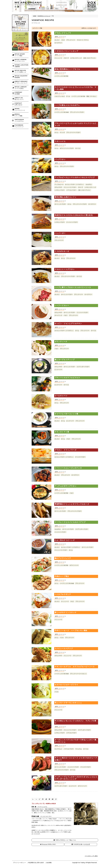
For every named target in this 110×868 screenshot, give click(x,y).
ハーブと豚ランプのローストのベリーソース (73, 287)
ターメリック (58, 315)
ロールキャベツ (61, 396)
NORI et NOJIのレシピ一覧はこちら (66, 840)
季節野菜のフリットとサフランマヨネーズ (72, 504)
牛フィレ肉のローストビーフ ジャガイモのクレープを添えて (76, 759)
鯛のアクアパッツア (63, 558)
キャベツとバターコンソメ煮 (66, 414)
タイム (56, 132)
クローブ (66, 58)
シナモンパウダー (60, 190)
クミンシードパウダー (70, 187)
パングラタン (60, 159)
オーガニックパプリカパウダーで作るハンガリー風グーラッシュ (76, 741)
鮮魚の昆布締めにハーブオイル (67, 69)
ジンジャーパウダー (72, 222)
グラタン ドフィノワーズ (66, 450)
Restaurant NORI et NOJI (49, 844)
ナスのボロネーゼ (62, 251)
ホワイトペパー (74, 565)
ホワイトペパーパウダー (67, 148)
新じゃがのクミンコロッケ (66, 612)
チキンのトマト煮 (62, 432)
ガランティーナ (61, 342)
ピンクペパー (58, 370)
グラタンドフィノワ (63, 33)
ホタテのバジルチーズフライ (66, 685)
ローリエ (78, 148)
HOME (35, 16)
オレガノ (57, 40)
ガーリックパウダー (60, 204)
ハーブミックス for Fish (61, 76)
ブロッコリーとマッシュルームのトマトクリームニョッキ (76, 124)
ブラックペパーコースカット (78, 674)
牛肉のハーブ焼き (62, 576)
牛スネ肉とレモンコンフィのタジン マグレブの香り (76, 722)
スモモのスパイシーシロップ (66, 51)
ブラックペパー (71, 40)
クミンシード (58, 58)
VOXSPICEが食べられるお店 (82, 844)
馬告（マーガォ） (92, 96)
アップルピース (59, 184)
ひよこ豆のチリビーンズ (65, 540)
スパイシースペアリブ (64, 649)
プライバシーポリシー (19, 863)
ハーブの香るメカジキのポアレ (67, 105)
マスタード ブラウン (83, 40)
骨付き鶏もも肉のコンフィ (66, 197)
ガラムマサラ (58, 187)
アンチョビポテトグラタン (66, 486)
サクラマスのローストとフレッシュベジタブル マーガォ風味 (76, 88)
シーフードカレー (62, 305)
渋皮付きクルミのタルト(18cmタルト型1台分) (74, 215)
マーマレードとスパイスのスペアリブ (70, 522)
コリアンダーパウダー (83, 367)
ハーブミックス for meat (62, 112)
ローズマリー (58, 43)
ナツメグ (62, 132)
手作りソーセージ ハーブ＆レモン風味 (71, 630)
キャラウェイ (58, 749)
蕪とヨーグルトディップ (65, 360)
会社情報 (49, 863)
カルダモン (89, 184)
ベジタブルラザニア (63, 594)
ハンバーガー (60, 233)
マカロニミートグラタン (65, 269)
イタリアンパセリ (60, 96)
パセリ (63, 40)
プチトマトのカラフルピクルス (67, 378)
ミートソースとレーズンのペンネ (68, 468)
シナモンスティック (76, 58)
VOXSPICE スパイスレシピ (44, 16)
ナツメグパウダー (80, 457)
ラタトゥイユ (60, 141)
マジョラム (79, 749)
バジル (62, 638)
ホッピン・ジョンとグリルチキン (68, 323)
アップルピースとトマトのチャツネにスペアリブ (75, 177)
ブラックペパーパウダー (77, 112)
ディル (68, 96)
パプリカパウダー (71, 190)
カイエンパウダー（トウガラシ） (75, 184)
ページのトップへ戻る (91, 856)
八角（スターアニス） (90, 58)
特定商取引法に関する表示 (36, 863)
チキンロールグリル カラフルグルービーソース (75, 667)
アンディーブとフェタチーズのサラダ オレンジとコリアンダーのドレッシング (76, 778)
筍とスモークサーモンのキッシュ (68, 703)
